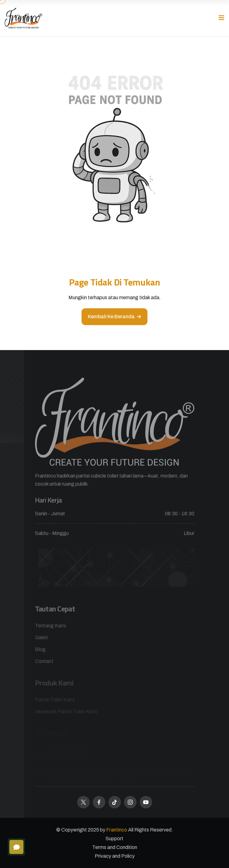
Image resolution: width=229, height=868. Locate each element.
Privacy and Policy (115, 856)
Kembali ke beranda (114, 317)
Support (114, 839)
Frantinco (117, 830)
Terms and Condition (115, 847)
